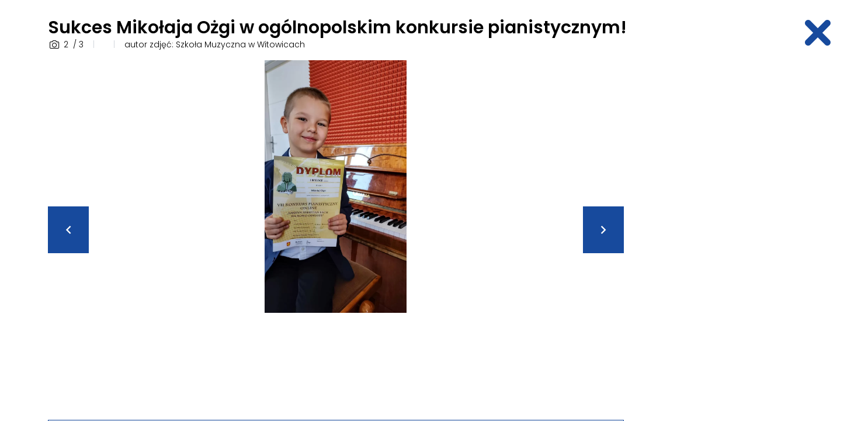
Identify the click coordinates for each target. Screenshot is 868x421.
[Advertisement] (729, 236)
